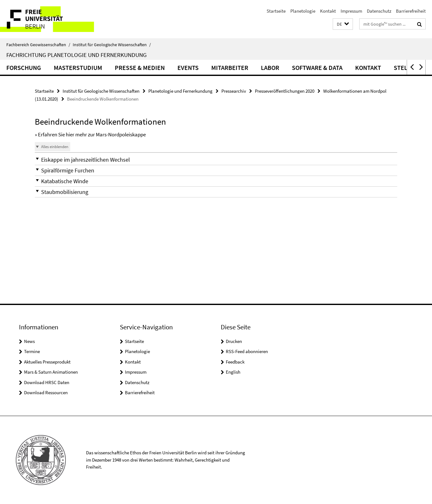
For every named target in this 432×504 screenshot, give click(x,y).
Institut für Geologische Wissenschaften (112, 45)
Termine (32, 351)
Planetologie (303, 11)
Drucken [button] (234, 341)
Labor (270, 68)
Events (188, 68)
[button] (343, 24)
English (233, 372)
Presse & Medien (140, 68)
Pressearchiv (234, 91)
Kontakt (328, 11)
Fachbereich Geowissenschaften (38, 45)
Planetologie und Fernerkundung (180, 91)
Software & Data (317, 68)
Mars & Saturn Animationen (51, 372)
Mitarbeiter (230, 68)
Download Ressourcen (46, 392)
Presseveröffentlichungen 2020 (285, 91)
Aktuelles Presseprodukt (47, 362)
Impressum (351, 11)
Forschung (24, 68)
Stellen (406, 68)
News (29, 341)
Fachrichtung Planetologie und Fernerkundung (77, 55)
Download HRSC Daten (47, 382)
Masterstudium (78, 68)
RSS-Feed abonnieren (247, 351)
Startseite (276, 11)
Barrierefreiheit (411, 11)
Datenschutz (379, 11)
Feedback (235, 362)
